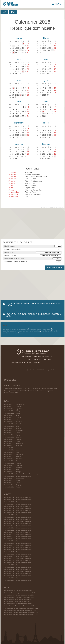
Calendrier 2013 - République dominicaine (18, 532)
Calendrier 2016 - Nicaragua (13, 459)
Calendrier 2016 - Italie (12, 452)
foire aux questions (42, 360)
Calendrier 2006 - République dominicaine (18, 517)
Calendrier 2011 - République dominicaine (18, 528)
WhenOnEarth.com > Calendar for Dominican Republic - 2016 (38, 389)
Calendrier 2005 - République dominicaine (18, 515)
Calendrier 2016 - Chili (11, 420)
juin (46, 80)
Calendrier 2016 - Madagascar (14, 454)
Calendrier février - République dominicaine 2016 (20, 593)
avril (46, 59)
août (46, 102)
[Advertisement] (32, 223)
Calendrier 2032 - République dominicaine (18, 574)
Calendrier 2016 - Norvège (13, 461)
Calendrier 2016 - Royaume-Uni (14, 478)
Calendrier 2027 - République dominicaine (18, 563)
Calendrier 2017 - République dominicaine (18, 541)
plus (29, 360)
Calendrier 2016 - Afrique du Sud (15, 404)
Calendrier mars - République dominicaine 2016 (19, 595)
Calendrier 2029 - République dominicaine (18, 567)
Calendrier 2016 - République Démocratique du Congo (22, 474)
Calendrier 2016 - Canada (12, 417)
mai (19, 80)
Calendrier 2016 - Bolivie (12, 413)
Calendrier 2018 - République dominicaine (18, 543)
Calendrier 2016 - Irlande (12, 448)
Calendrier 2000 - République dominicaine (18, 504)
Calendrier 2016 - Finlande (13, 439)
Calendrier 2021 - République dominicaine (18, 550)
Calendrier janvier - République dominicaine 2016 (20, 591)
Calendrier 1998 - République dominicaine (18, 500)
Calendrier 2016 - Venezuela (13, 487)
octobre (46, 123)
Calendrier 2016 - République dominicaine (18, 476)
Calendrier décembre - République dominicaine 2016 (21, 615)
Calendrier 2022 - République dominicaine (18, 552)
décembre (46, 144)
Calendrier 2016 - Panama (13, 463)
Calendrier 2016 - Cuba (12, 426)
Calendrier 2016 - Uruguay (13, 485)
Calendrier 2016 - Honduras (13, 446)
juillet (19, 102)
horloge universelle (43, 357)
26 (21, 95)
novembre (19, 144)
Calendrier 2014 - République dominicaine (18, 534)
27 (52, 50)
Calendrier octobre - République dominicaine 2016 (20, 610)
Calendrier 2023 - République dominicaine (18, 554)
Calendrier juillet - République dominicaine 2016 (19, 604)
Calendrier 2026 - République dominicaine (18, 561)
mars (19, 59)
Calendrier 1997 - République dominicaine (18, 498)
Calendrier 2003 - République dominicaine (18, 511)
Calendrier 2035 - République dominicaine (18, 580)
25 (13, 53)
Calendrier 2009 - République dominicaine (18, 524)
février (46, 38)
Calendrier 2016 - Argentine (13, 409)
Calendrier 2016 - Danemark (13, 428)
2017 (13, 12)
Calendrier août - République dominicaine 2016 (19, 606)
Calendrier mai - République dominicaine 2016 (19, 599)
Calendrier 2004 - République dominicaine (18, 513)
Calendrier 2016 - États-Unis (13, 437)
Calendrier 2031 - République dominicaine (18, 571)
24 (25, 135)
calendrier (27, 357)
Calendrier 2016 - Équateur (13, 433)
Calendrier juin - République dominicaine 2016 (19, 601)
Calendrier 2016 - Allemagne (13, 407)
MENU (57, 4)
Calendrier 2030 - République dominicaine (18, 569)
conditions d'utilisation (21, 362)
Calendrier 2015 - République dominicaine (18, 537)
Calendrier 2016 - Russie (12, 480)
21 (21, 50)
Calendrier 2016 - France (12, 441)
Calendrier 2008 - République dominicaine (18, 521)
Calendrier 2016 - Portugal (13, 472)
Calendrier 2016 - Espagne (13, 435)
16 (43, 112)
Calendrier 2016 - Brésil (12, 415)
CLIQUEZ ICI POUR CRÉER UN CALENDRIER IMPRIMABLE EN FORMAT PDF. (33, 305)
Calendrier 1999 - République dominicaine (18, 502)
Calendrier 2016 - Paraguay (13, 465)
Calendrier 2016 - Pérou (12, 470)
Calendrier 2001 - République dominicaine (18, 506)
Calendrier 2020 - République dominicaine (18, 548)
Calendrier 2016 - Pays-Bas (13, 467)
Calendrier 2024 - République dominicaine (18, 556)
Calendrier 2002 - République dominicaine (18, 508)
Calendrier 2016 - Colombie (13, 422)
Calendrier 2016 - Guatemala (13, 444)
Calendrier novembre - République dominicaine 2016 (21, 612)
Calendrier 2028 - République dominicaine (18, 565)
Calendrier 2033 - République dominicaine (18, 576)
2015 (4, 12)
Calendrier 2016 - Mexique (13, 457)
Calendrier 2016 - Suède (12, 483)
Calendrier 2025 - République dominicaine (18, 558)
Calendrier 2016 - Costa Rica (13, 424)
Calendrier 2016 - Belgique (13, 411)
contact (37, 362)
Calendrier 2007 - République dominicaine (18, 519)
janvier (19, 38)
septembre (19, 123)
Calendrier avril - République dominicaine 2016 (19, 597)
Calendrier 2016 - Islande (12, 450)
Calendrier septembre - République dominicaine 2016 (21, 608)
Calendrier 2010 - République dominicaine (18, 526)
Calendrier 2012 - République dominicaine (18, 530)
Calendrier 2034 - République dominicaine (18, 578)
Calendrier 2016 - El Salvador (14, 430)
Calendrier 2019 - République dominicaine (18, 545)
